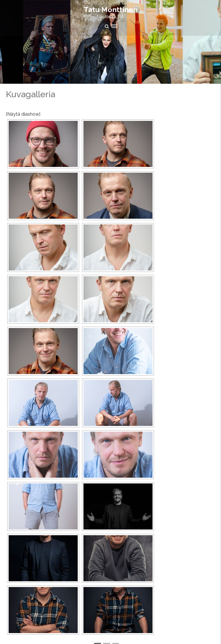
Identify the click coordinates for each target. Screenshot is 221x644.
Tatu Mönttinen (111, 9)
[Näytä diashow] (23, 114)
